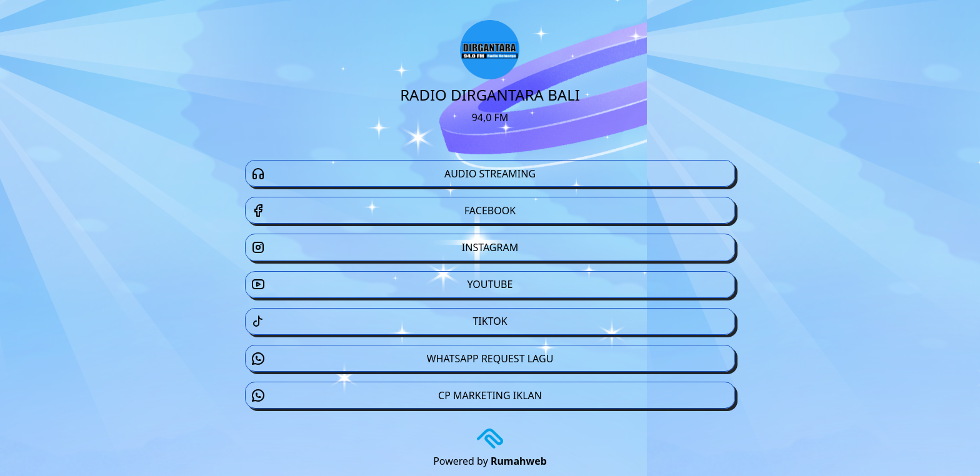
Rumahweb (519, 461)
